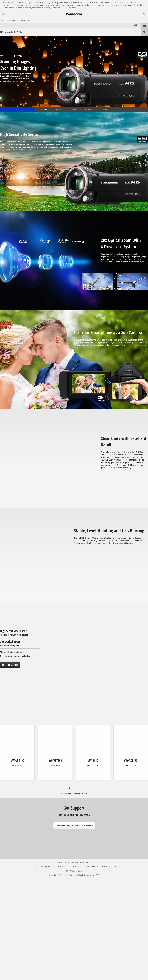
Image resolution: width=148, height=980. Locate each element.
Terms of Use (62, 867)
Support (106, 109)
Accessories (89, 109)
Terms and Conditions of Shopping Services (89, 867)
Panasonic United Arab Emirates (16, 20)
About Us (33, 867)
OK (64, 8)
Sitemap (115, 867)
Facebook (62, 862)
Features (60, 109)
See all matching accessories (74, 793)
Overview (43, 109)
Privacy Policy (47, 867)
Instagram (84, 862)
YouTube (74, 862)
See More (72, 8)
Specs (74, 109)
